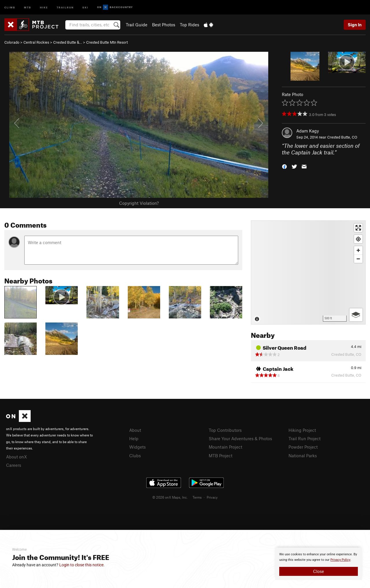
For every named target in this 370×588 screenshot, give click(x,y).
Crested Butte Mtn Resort (107, 42)
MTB (28, 7)
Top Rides (189, 25)
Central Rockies (36, 42)
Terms (197, 497)
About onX (16, 457)
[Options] (356, 315)
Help (134, 438)
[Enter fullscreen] (358, 228)
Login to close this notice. (82, 565)
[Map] (308, 272)
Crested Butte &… (68, 42)
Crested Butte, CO (342, 137)
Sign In (355, 25)
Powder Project (303, 447)
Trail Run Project (305, 438)
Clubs (135, 456)
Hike (44, 7)
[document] (319, 564)
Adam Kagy (308, 131)
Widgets (137, 447)
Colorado (12, 42)
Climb (10, 7)
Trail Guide (137, 25)
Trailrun (65, 7)
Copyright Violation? (139, 203)
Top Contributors (225, 430)
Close (319, 571)
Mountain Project (225, 447)
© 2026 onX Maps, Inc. (170, 497)
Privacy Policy (340, 560)
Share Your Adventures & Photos (240, 438)
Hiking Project (302, 430)
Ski (85, 7)
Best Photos (164, 25)
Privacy (212, 497)
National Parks (303, 456)
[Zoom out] (358, 259)
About (135, 430)
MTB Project (221, 456)
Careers (14, 465)
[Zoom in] (358, 250)
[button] (284, 166)
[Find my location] (358, 239)
